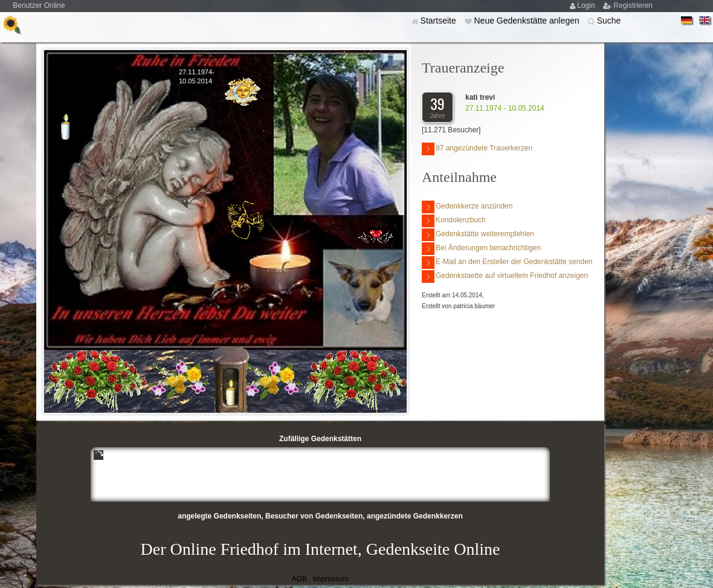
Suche (609, 21)
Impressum (331, 579)
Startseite (440, 21)
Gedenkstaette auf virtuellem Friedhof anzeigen (505, 276)
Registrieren (633, 5)
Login (587, 5)
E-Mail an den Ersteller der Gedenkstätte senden (507, 263)
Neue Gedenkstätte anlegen (527, 21)
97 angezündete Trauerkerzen (477, 149)
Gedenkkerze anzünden (467, 207)
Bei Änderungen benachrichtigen (481, 249)
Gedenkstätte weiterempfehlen (478, 235)
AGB (299, 579)
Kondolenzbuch (454, 221)
